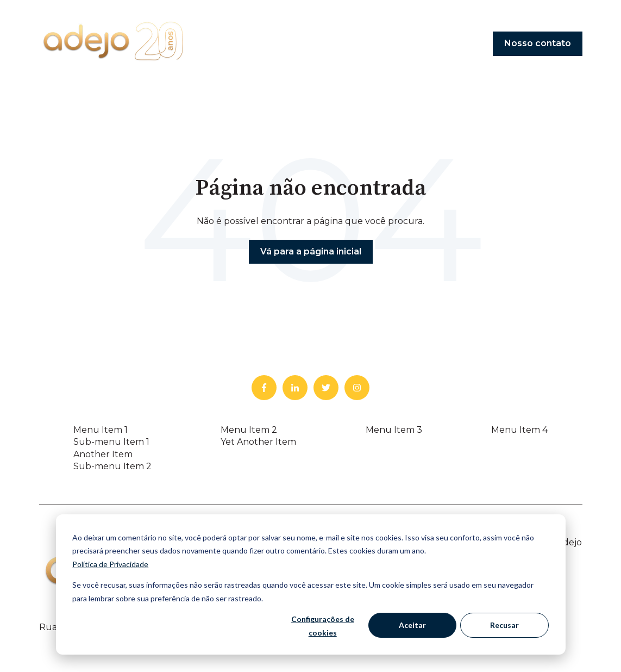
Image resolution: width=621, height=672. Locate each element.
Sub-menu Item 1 (111, 442)
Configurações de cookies (323, 626)
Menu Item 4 (519, 430)
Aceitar (412, 625)
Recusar (504, 625)
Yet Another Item (258, 442)
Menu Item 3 (394, 430)
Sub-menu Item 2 (112, 466)
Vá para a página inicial (311, 251)
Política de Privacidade (110, 564)
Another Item (103, 454)
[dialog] (311, 584)
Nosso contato (538, 43)
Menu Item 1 (101, 430)
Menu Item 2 (249, 430)
